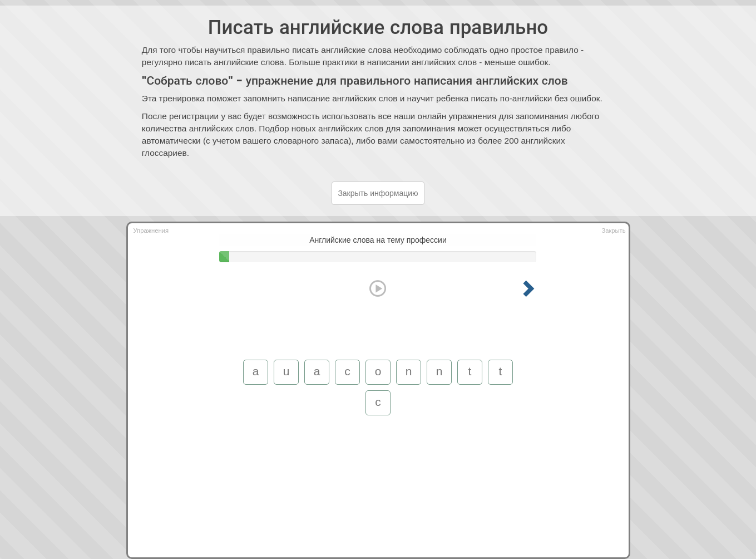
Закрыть (613, 231)
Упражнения (151, 231)
